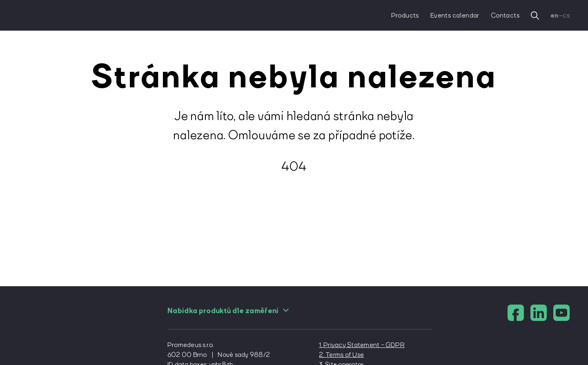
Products (405, 15)
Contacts (505, 15)
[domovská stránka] (54, 15)
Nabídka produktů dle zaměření (228, 311)
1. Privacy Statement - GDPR (362, 345)
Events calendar (455, 15)
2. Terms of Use (341, 354)
